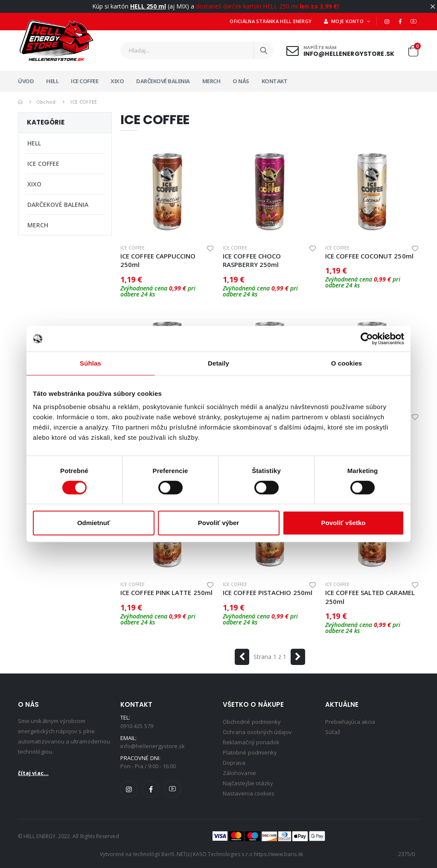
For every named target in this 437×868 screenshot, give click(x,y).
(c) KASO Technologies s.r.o (219, 854)
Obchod (46, 102)
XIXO (117, 81)
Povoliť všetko (344, 523)
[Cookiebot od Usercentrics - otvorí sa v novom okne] (367, 339)
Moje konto (344, 21)
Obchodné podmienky (252, 722)
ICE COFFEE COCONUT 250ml (369, 256)
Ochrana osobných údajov (258, 732)
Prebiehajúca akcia (350, 722)
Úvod (26, 81)
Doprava (234, 763)
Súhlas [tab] (90, 363)
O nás (241, 81)
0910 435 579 (137, 726)
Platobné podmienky (250, 752)
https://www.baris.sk (278, 854)
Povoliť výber (218, 523)
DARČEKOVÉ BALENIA (163, 81)
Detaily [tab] (218, 363)
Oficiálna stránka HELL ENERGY (271, 21)
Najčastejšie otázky (248, 783)
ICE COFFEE (84, 81)
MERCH (211, 81)
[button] (413, 53)
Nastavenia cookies (249, 793)
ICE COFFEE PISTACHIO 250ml (268, 592)
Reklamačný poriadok (251, 742)
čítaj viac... (33, 773)
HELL (52, 81)
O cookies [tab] (347, 363)
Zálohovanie (239, 773)
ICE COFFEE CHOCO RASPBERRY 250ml (252, 260)
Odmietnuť (94, 523)
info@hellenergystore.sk (349, 54)
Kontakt (275, 81)
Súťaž (333, 732)
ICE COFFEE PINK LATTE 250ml (166, 592)
